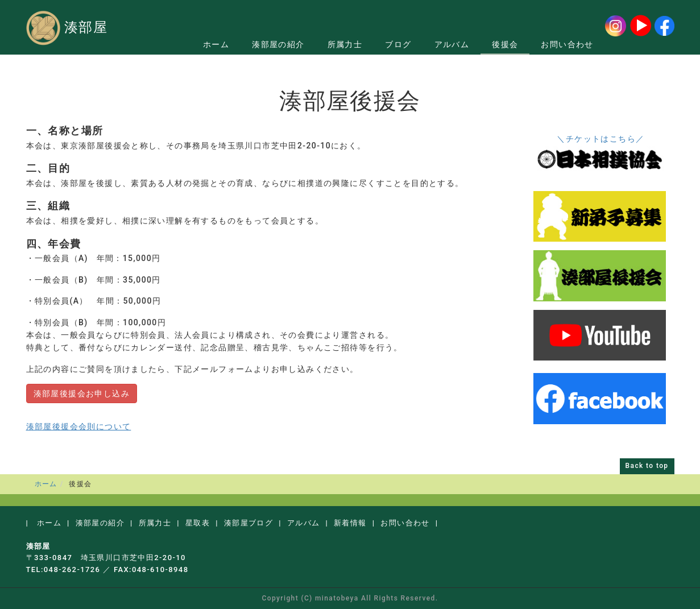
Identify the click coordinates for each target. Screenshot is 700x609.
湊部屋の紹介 (278, 44)
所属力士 (345, 44)
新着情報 (350, 523)
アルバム (452, 44)
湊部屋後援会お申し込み (82, 393)
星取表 (198, 523)
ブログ (398, 44)
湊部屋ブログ (248, 523)
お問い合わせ (567, 44)
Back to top (647, 466)
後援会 (505, 44)
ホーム (216, 44)
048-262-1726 (72, 569)
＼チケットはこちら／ (600, 139)
